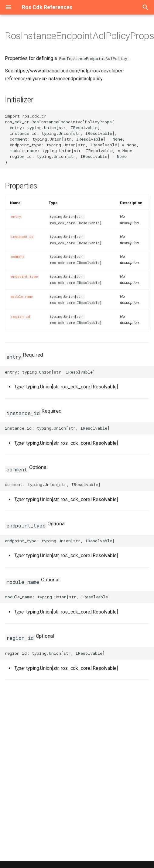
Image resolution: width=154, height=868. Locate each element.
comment (18, 257)
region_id (21, 317)
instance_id (22, 237)
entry (16, 217)
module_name (22, 297)
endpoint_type (24, 277)
